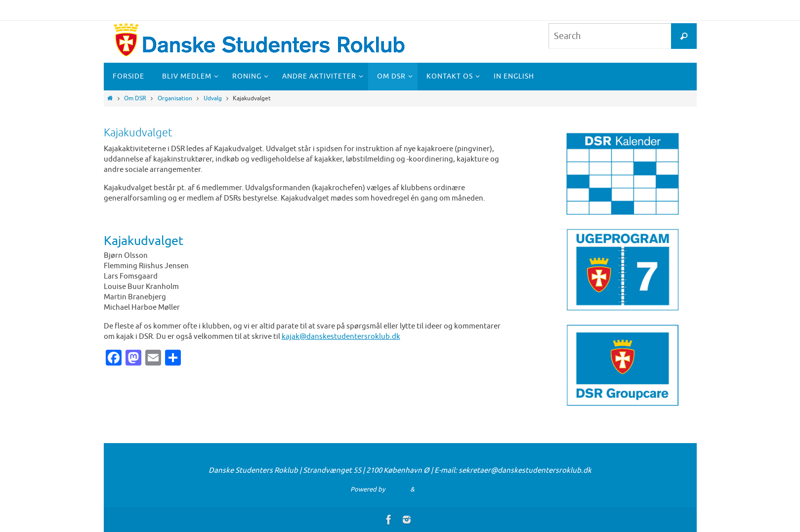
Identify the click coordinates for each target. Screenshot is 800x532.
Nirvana (398, 489)
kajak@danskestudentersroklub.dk (341, 337)
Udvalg (213, 98)
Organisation (175, 98)
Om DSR (135, 98)
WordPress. (433, 489)
